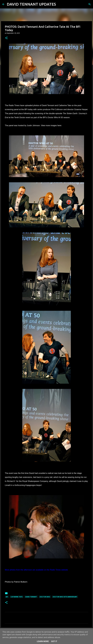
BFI (7, 597)
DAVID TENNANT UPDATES (31, 4)
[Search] (59, 4)
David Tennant (31, 597)
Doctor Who (45, 597)
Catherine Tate (17, 597)
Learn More (43, 641)
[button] (6, 38)
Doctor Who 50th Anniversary (65, 597)
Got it (54, 641)
